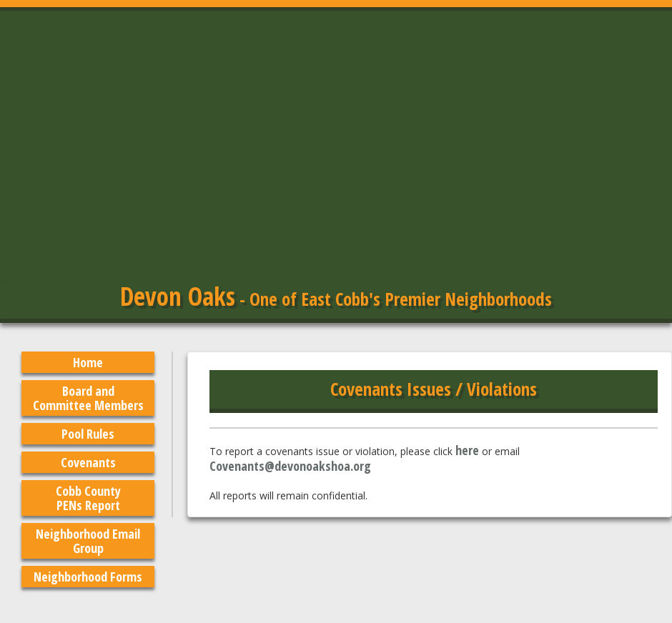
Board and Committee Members (88, 398)
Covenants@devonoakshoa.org (290, 466)
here (467, 450)
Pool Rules (88, 434)
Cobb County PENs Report (88, 498)
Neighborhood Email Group (88, 541)
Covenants (88, 462)
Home (88, 362)
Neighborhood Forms (88, 577)
